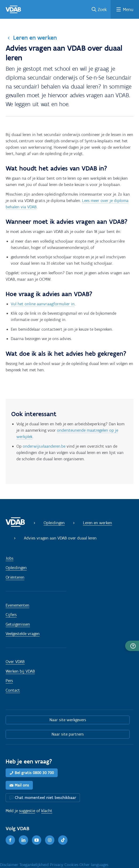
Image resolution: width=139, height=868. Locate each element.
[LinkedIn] (23, 840)
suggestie (27, 811)
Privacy (57, 865)
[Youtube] (37, 840)
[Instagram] (50, 840)
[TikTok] (63, 840)
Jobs (9, 558)
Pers (9, 681)
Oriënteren (15, 577)
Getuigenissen (18, 624)
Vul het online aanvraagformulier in (43, 304)
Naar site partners (68, 734)
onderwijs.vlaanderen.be (44, 446)
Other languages (94, 865)
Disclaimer (10, 865)
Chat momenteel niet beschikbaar (45, 798)
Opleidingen (54, 523)
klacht (47, 811)
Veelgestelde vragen (23, 634)
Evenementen (17, 605)
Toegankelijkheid (35, 865)
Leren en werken (35, 38)
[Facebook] (10, 840)
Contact (13, 690)
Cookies (72, 865)
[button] (132, 646)
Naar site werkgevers (68, 720)
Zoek (102, 9)
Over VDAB (15, 662)
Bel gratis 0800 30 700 (34, 773)
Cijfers (11, 615)
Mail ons (22, 785)
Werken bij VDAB (20, 671)
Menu (128, 9)
